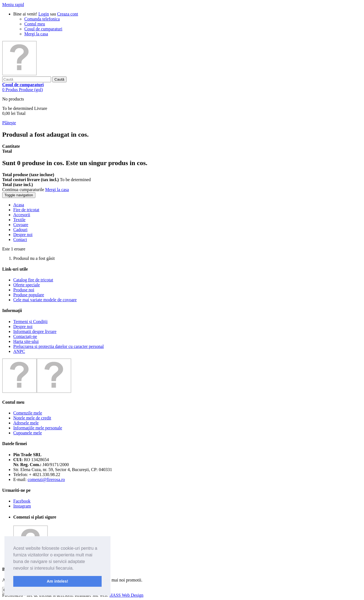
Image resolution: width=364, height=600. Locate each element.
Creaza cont (68, 14)
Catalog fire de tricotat (33, 280)
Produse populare (29, 295)
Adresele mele (26, 423)
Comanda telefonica (42, 19)
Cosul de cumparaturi (43, 29)
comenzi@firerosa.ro (46, 479)
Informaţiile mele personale (38, 428)
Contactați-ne (25, 336)
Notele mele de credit (32, 418)
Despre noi (23, 327)
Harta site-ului (26, 341)
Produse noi (24, 290)
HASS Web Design (126, 595)
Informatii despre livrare (35, 331)
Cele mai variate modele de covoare (45, 300)
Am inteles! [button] (57, 581)
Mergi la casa (36, 34)
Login (44, 14)
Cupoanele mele (28, 433)
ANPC (19, 351)
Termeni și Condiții (30, 322)
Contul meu (35, 24)
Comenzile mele (28, 413)
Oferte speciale (27, 285)
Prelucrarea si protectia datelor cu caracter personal (59, 346)
